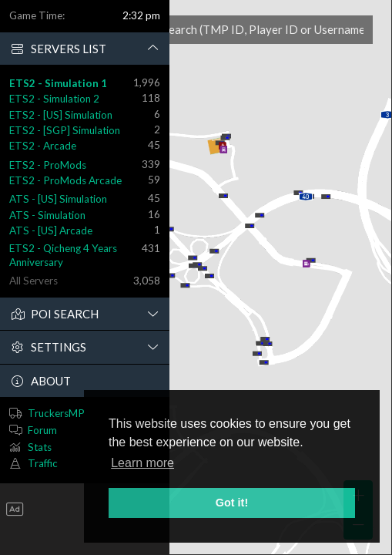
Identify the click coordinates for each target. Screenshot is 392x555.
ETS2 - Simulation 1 (58, 83)
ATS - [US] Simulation (58, 199)
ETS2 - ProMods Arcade (65, 180)
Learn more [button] (142, 463)
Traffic (43, 463)
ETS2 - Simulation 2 (54, 99)
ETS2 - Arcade (43, 146)
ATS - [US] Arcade (51, 230)
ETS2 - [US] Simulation (61, 115)
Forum (42, 430)
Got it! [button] (232, 503)
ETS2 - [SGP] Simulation (65, 130)
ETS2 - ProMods (48, 165)
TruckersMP (56, 413)
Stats (40, 447)
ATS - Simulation (47, 215)
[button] (85, 49)
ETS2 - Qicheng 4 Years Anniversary (63, 255)
